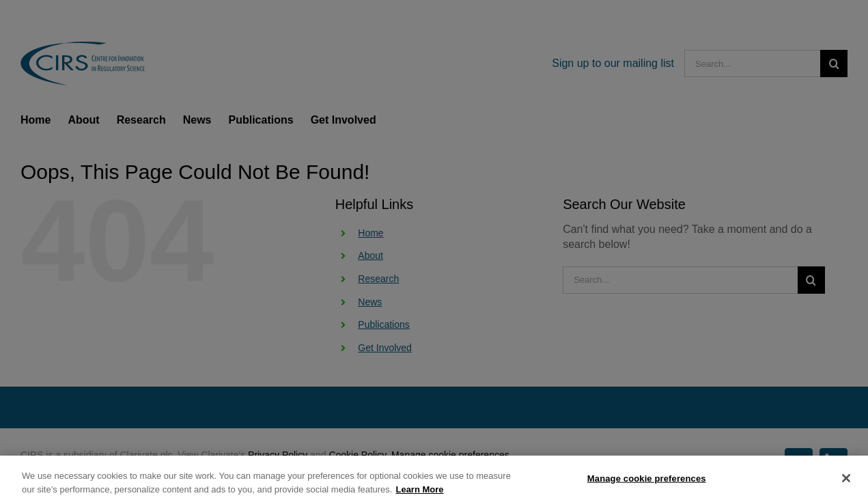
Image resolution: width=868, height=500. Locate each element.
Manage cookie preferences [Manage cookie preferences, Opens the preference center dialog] (647, 483)
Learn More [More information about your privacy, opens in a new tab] (419, 494)
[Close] (846, 483)
